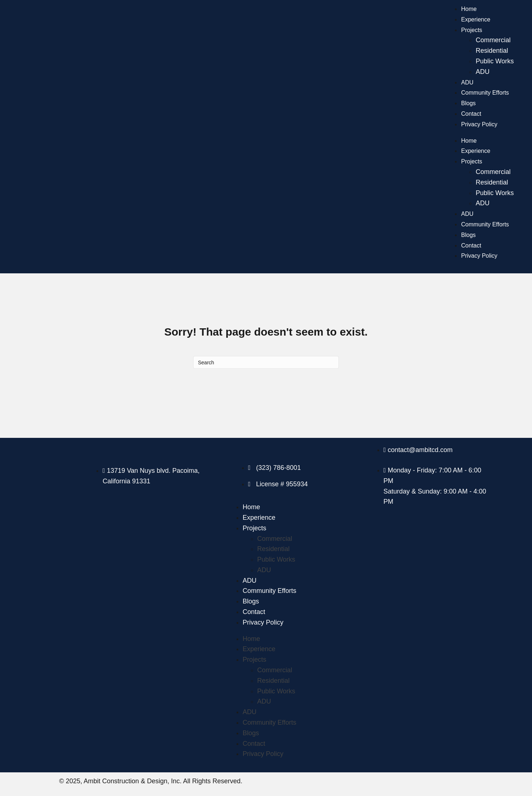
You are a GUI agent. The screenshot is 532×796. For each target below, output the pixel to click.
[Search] (266, 362)
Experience (476, 19)
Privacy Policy (479, 124)
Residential (492, 51)
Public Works (495, 61)
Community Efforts (485, 93)
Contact (471, 114)
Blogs (468, 103)
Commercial (493, 40)
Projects (472, 30)
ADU (483, 72)
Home (469, 9)
